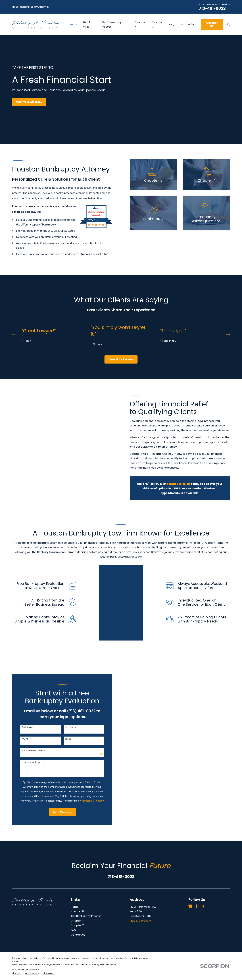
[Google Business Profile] (190, 881)
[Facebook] (197, 881)
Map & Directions (141, 895)
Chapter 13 (78, 900)
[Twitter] (203, 881)
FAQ (73, 905)
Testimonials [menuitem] (188, 24)
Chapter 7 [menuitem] (140, 24)
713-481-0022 (212, 8)
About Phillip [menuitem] (86, 24)
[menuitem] (17, 948)
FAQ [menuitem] (171, 24)
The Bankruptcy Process (86, 891)
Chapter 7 (77, 895)
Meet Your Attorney (29, 102)
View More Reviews (121, 359)
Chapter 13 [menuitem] (157, 24)
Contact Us (212, 24)
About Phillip (79, 886)
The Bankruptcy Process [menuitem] (111, 24)
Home (75, 882)
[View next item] (228, 335)
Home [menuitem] (73, 24)
